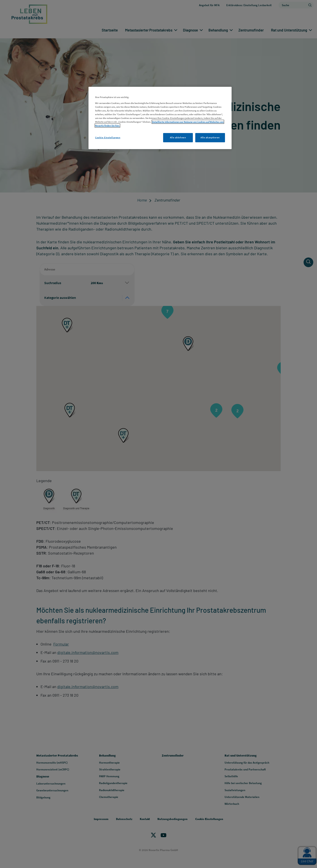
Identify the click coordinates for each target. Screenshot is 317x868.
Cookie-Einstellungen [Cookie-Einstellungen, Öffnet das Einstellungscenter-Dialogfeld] (108, 137)
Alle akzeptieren (210, 137)
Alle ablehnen (178, 137)
